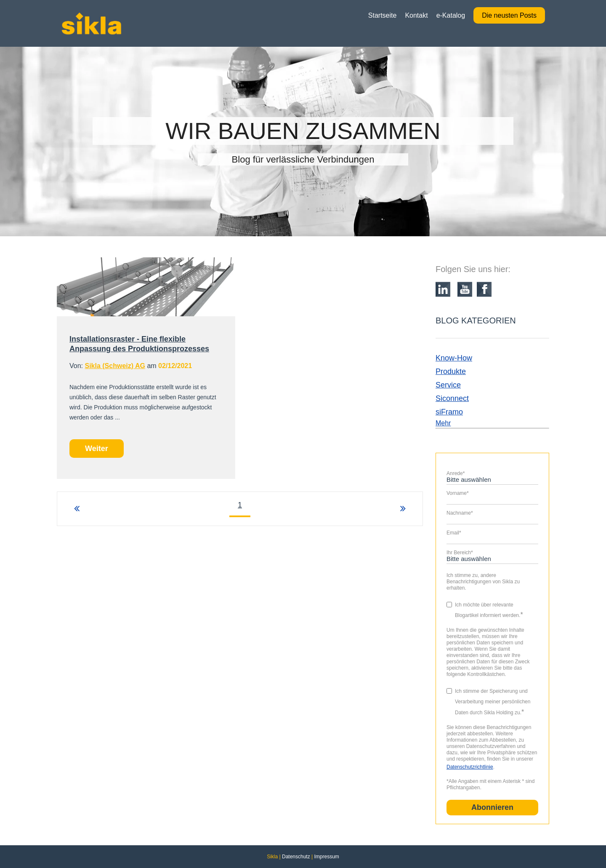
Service (448, 385)
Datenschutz (296, 857)
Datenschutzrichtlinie (470, 767)
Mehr (443, 423)
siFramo (449, 412)
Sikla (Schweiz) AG (115, 366)
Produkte (451, 371)
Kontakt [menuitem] (416, 15)
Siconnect (452, 398)
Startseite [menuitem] (383, 15)
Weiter (97, 449)
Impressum (326, 857)
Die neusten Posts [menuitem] (509, 15)
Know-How (454, 358)
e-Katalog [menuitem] (451, 15)
